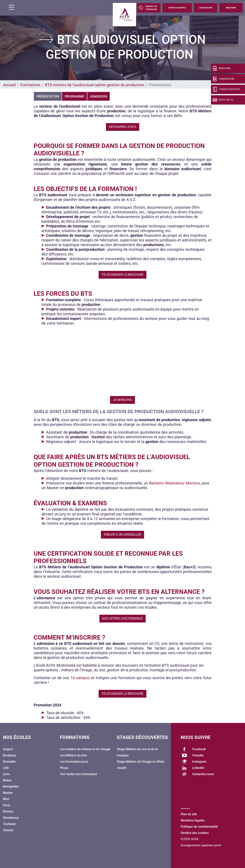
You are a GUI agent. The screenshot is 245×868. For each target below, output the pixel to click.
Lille (6, 768)
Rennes (8, 811)
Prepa (64, 768)
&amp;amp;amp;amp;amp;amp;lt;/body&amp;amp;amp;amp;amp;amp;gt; (122, 359)
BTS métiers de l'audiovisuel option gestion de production (95, 85)
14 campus (80, 678)
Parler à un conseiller (122, 535)
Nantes (8, 793)
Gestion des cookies (195, 833)
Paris (7, 805)
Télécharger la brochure (122, 275)
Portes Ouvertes (177, 8)
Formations (30, 85)
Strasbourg (11, 818)
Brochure (231, 8)
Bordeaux (10, 755)
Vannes (8, 830)
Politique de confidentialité (199, 827)
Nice (6, 799)
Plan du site (189, 814)
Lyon (6, 774)
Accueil (9, 85)
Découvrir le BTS (123, 127)
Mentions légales (193, 820)
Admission (98, 96)
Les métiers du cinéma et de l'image (85, 749)
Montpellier (11, 787)
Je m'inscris (122, 400)
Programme (74, 96)
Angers (8, 749)
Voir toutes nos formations (78, 774)
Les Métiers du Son (73, 755)
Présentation (48, 96)
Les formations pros (74, 762)
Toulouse (9, 824)
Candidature (206, 8)
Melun (7, 780)
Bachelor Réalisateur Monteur (175, 483)
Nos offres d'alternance (122, 618)
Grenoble (9, 762)
